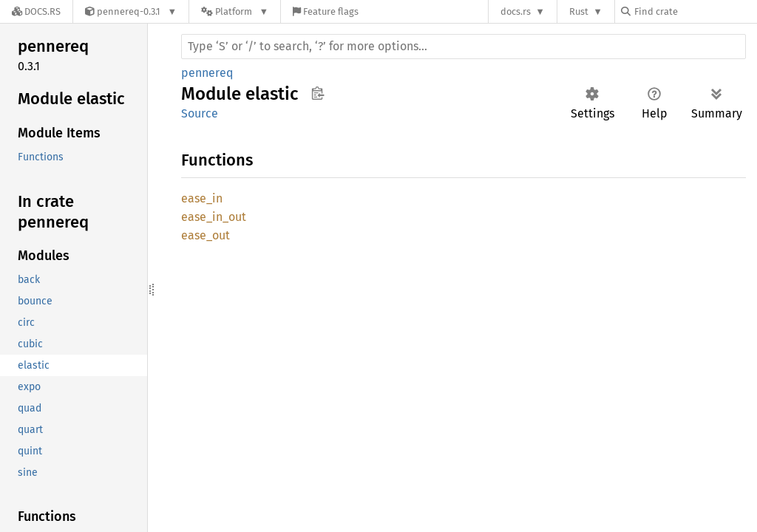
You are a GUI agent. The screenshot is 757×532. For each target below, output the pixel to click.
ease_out (206, 235)
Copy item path (318, 93)
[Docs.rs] (36, 11)
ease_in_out (214, 217)
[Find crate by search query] (695, 11)
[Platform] (235, 11)
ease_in (202, 198)
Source (200, 113)
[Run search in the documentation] (464, 47)
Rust (579, 11)
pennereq (207, 73)
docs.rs (516, 11)
